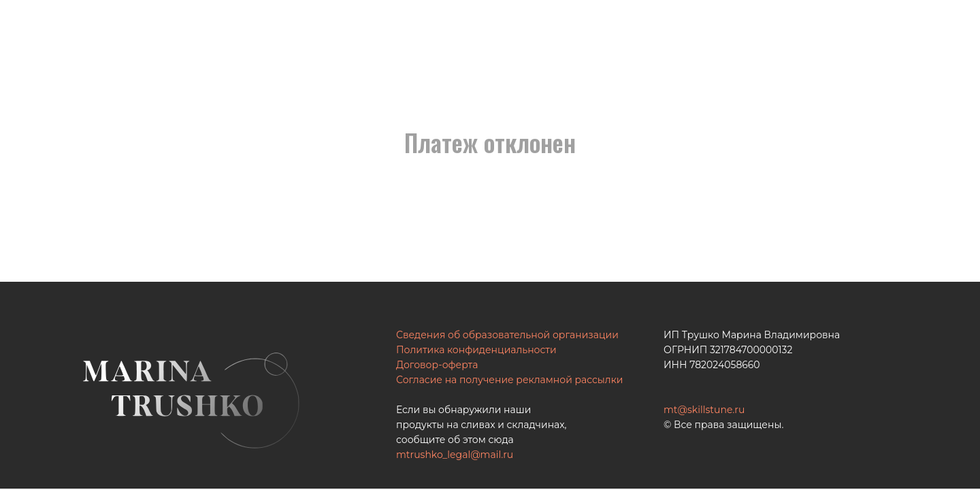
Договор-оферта (437, 365)
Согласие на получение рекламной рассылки (509, 380)
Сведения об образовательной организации (507, 335)
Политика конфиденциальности (476, 350)
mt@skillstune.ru (704, 410)
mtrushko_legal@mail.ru (455, 455)
